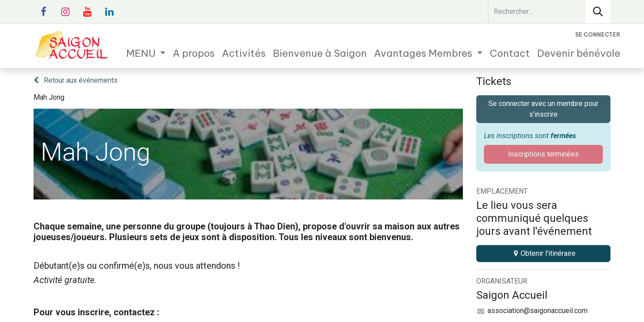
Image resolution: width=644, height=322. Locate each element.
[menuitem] (146, 53)
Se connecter (598, 35)
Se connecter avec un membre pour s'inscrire (543, 109)
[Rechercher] (598, 12)
